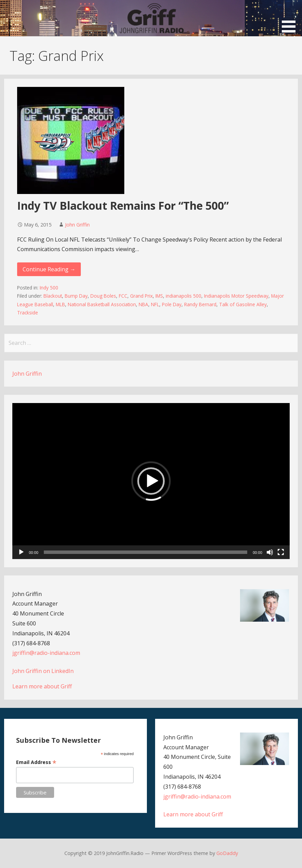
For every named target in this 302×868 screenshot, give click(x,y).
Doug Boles (103, 296)
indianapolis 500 (184, 296)
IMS (159, 296)
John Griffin (77, 225)
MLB (60, 304)
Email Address (36, 762)
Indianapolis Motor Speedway (236, 296)
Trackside (28, 313)
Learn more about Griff (42, 686)
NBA (143, 304)
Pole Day (172, 304)
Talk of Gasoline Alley (243, 304)
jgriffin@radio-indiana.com (46, 653)
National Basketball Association (102, 304)
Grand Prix (141, 296)
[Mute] (270, 552)
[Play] (21, 552)
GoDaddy (227, 853)
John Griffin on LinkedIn (43, 671)
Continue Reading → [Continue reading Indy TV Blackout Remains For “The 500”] (49, 269)
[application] (151, 481)
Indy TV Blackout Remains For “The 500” (123, 205)
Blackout (53, 296)
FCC (123, 296)
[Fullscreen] (281, 552)
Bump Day (76, 296)
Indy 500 (49, 288)
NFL (155, 304)
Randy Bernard (200, 304)
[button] (291, 17)
